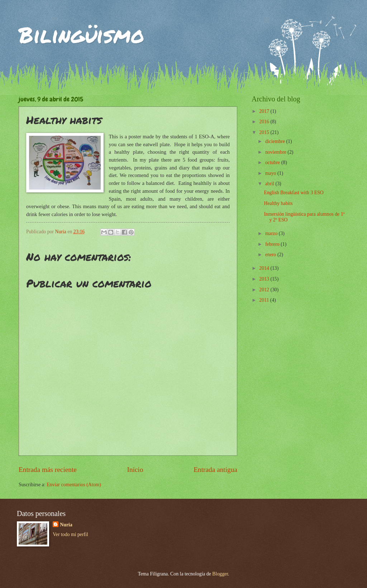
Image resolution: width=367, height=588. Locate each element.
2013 (265, 279)
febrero (273, 244)
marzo (272, 233)
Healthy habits (278, 203)
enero (271, 255)
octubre (273, 162)
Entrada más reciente (48, 470)
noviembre (276, 152)
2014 (265, 268)
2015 (265, 132)
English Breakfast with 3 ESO (294, 193)
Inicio (135, 470)
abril (270, 184)
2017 (265, 111)
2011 (265, 300)
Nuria (66, 525)
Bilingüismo (82, 34)
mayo (271, 173)
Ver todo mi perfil (70, 534)
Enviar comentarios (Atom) (74, 485)
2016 (265, 122)
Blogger (220, 574)
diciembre (276, 141)
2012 (265, 290)
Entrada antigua (215, 470)
